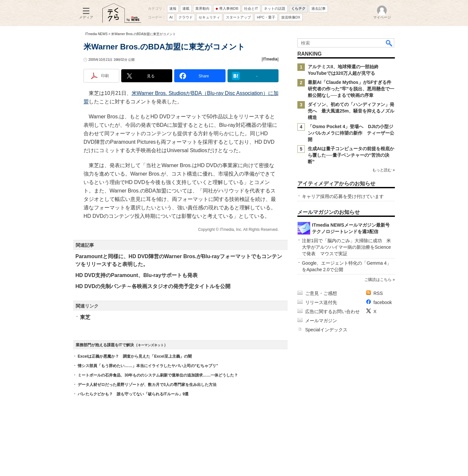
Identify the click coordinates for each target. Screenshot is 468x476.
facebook (383, 302)
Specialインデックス (326, 330)
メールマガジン (321, 321)
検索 (389, 43)
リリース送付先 (321, 302)
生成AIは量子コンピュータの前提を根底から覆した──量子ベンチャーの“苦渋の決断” (351, 155)
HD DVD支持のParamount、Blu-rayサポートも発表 (136, 275)
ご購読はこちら (378, 280)
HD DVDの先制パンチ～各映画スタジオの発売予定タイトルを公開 (153, 286)
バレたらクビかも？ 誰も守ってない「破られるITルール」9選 (133, 394)
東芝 (85, 317)
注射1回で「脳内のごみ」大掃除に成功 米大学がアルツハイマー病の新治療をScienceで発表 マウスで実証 (346, 247)
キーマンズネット (151, 345)
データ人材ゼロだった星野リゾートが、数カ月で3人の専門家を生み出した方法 (147, 385)
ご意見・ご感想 (321, 293)
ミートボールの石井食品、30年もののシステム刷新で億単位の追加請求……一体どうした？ (158, 375)
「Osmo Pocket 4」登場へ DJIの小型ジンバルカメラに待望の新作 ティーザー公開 (351, 133)
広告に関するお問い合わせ (332, 311)
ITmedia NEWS (96, 34)
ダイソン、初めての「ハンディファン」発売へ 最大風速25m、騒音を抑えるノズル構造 (351, 111)
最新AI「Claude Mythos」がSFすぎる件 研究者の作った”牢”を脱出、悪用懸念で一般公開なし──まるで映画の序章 (352, 89)
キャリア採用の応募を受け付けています (343, 196)
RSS (378, 293)
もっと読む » (383, 170)
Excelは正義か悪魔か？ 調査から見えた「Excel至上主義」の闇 (135, 356)
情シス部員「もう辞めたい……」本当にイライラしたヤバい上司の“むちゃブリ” (148, 366)
